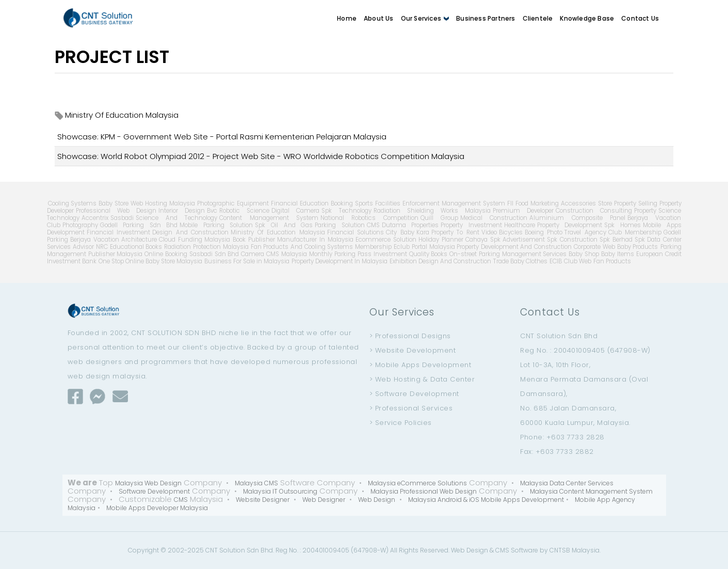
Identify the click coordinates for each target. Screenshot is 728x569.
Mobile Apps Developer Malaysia (157, 508)
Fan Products (612, 261)
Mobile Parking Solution (216, 225)
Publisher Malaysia (116, 254)
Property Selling (636, 203)
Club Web (578, 261)
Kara (423, 232)
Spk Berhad (616, 240)
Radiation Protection (192, 247)
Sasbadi (122, 218)
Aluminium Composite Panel (577, 218)
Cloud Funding (181, 240)
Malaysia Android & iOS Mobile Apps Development (486, 500)
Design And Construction (190, 232)
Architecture (139, 240)
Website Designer (263, 500)
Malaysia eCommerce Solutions (417, 483)
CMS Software (517, 550)
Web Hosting (149, 203)
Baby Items (618, 254)
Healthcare (520, 225)
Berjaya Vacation (95, 240)
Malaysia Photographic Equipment (219, 203)
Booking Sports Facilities (366, 203)
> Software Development (414, 394)
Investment (390, 254)
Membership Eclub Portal (391, 247)
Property (645, 211)
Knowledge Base (587, 18)
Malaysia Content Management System (591, 491)
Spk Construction (572, 240)
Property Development (570, 225)
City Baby (400, 232)
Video (489, 232)
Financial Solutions (356, 232)
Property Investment (471, 225)
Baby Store (114, 203)
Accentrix (95, 218)
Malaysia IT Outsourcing (280, 491)
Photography (80, 225)
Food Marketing (537, 203)
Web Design (377, 500)
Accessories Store (586, 203)
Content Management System (269, 218)
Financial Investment (119, 232)
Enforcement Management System (454, 203)
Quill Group (439, 218)
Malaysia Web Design (148, 483)
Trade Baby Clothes (520, 261)
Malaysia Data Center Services (567, 483)
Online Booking (166, 254)
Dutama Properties (410, 225)
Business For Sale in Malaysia (247, 261)
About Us (379, 18)
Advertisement (524, 240)
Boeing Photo (544, 232)
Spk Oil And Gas (284, 225)
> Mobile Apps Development (420, 365)
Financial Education (300, 203)
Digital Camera (295, 211)
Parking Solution (340, 225)
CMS (373, 225)
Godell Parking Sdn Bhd (139, 225)
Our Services (425, 18)
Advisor (83, 247)
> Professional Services (411, 408)
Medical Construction (494, 218)
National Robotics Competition (369, 218)
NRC (102, 247)
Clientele (538, 18)
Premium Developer (523, 211)
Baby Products (638, 247)
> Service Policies (401, 423)
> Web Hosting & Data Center (422, 379)
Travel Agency (585, 232)
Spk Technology (346, 211)
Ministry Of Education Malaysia (278, 232)
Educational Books (136, 247)
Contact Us (640, 18)
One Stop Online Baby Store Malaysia (150, 261)
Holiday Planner (441, 240)
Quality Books (428, 254)
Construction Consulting (594, 211)
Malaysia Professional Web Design (424, 491)
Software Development (154, 491)
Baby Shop (584, 254)
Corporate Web (594, 247)
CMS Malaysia (287, 254)
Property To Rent (455, 232)
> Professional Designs (410, 336)
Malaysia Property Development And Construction (501, 247)
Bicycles (511, 232)
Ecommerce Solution (386, 240)
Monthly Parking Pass (340, 254)
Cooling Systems (72, 203)
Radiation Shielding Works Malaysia (432, 211)
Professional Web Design (116, 211)
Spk (640, 240)
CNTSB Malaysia (575, 550)
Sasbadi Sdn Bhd (214, 254)
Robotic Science (244, 211)
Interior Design (182, 211)
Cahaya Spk (483, 240)
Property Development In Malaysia (339, 261)
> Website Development (413, 350)
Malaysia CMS (256, 483)
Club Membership (635, 232)
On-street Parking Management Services (508, 254)
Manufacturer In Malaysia (315, 240)
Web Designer (324, 500)
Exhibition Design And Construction (440, 261)
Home (347, 18)
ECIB (556, 261)
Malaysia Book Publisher (240, 240)
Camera (253, 254)
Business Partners (486, 18)
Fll (510, 203)
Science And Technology (177, 218)
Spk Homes (622, 225)
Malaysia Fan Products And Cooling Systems (288, 247)
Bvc (212, 211)
